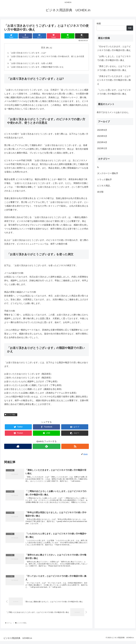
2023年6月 (102, 130)
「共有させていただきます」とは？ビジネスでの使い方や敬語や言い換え (114, 80)
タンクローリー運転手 (108, 173)
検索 (99, 24)
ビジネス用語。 (11, 415)
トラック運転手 (104, 180)
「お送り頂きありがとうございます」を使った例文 (31, 64)
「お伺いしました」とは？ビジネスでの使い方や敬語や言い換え (114, 58)
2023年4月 (102, 142)
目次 (43, 48)
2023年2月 (102, 148)
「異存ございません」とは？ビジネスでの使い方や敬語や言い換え (114, 68)
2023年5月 (102, 136)
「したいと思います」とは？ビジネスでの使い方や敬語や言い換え (114, 92)
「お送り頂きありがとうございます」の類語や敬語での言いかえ (37, 68)
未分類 (100, 192)
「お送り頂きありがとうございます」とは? (28, 53)
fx (98, 167)
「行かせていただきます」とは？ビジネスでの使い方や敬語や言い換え (114, 48)
